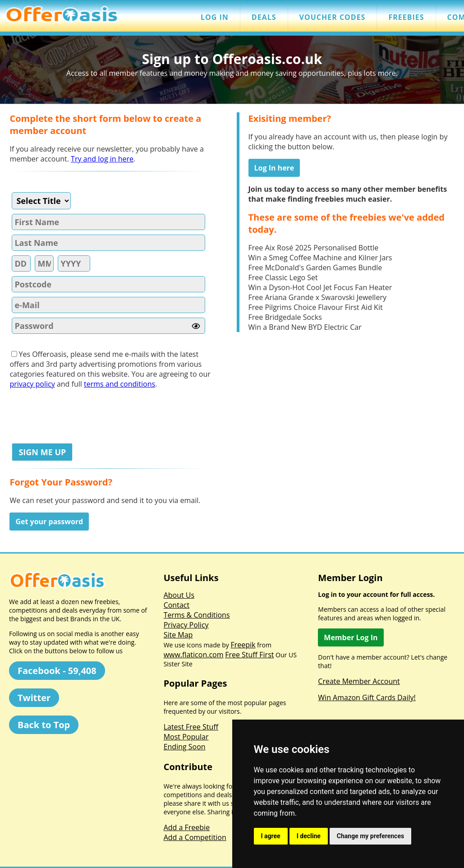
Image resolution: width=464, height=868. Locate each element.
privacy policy (32, 384)
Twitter (34, 698)
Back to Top (44, 725)
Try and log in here (102, 159)
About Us (179, 595)
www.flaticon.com (194, 655)
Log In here (274, 168)
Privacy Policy (186, 625)
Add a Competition (195, 837)
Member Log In (351, 637)
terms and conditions (119, 384)
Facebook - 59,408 (57, 671)
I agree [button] (271, 836)
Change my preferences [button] (370, 836)
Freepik (243, 645)
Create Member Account (359, 681)
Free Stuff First (249, 655)
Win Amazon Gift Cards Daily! (367, 697)
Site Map (178, 635)
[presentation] (78, 414)
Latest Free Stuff (191, 727)
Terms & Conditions (197, 615)
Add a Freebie (187, 827)
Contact (177, 605)
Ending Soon (185, 747)
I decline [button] (309, 836)
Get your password (49, 522)
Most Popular (186, 737)
